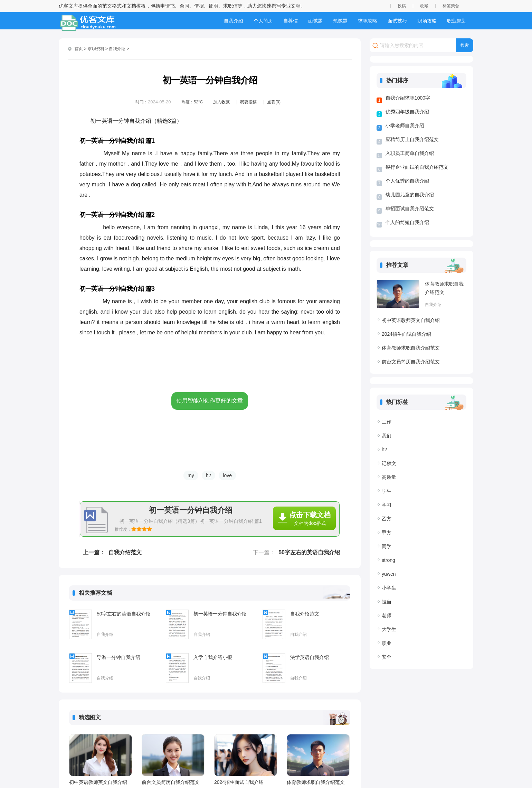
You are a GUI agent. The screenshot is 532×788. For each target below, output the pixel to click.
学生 (387, 491)
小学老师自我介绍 (405, 126)
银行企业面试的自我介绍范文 (417, 167)
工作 (387, 422)
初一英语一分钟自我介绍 (220, 614)
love (227, 475)
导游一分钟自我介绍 (118, 657)
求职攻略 (368, 21)
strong (388, 560)
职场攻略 (427, 21)
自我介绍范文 (125, 552)
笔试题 (340, 21)
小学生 (389, 588)
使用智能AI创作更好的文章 (210, 401)
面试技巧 (397, 21)
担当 (387, 602)
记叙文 (389, 463)
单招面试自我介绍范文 (410, 208)
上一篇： (94, 552)
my (191, 475)
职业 (387, 643)
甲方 (387, 532)
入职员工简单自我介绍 (410, 153)
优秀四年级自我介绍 (407, 112)
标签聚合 (451, 6)
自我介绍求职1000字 (408, 98)
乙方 (387, 519)
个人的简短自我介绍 (407, 222)
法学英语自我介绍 (310, 657)
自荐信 (291, 21)
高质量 (389, 477)
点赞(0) (274, 102)
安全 (387, 657)
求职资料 (96, 49)
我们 (387, 436)
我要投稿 (248, 102)
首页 (79, 49)
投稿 (402, 6)
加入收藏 (221, 102)
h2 (209, 475)
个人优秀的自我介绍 (407, 181)
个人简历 (263, 21)
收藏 (424, 6)
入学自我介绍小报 (213, 657)
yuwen (389, 574)
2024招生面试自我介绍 (239, 782)
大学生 (389, 629)
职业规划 (457, 21)
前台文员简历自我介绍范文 (171, 782)
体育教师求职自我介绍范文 (316, 782)
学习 (387, 505)
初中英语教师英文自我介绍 (98, 782)
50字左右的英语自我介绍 (309, 552)
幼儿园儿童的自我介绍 (410, 195)
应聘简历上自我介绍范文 (412, 139)
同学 (387, 546)
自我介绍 (234, 21)
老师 (387, 615)
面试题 (315, 21)
